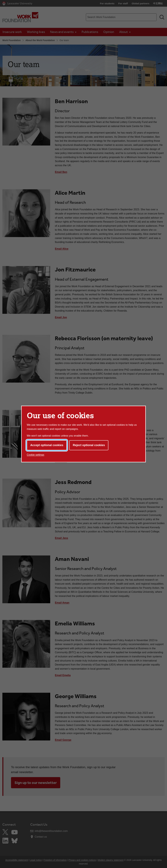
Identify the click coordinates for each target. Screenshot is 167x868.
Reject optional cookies (89, 445)
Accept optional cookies (47, 445)
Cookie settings (35, 455)
